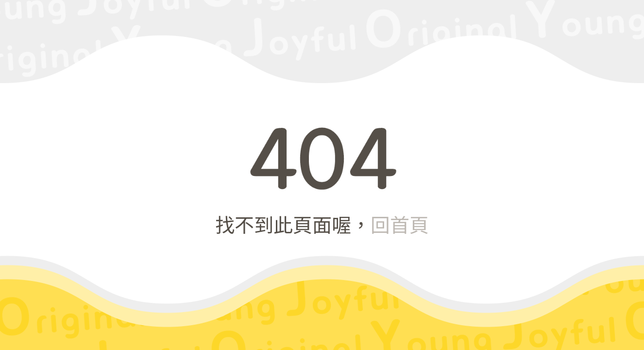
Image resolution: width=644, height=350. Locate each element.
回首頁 (400, 224)
